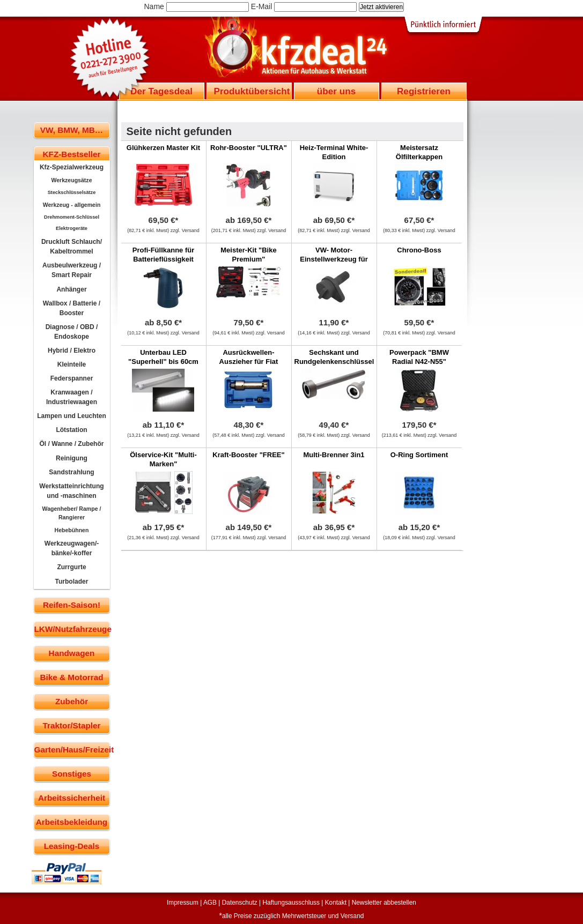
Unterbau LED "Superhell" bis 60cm (163, 357)
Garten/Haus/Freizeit (72, 750)
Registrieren (424, 91)
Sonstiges (72, 774)
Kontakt (336, 903)
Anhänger (71, 289)
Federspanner (72, 378)
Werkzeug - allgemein (72, 205)
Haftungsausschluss (291, 903)
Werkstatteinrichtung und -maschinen (71, 491)
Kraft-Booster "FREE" (248, 455)
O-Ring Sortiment (419, 455)
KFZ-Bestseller (72, 154)
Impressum (183, 903)
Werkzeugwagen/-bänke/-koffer (72, 548)
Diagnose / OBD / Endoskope (72, 332)
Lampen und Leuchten (72, 416)
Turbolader (71, 582)
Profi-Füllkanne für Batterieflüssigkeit (164, 255)
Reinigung (72, 458)
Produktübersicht (252, 91)
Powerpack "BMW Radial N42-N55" (419, 357)
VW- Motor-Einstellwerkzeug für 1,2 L (334, 259)
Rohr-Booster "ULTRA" (249, 148)
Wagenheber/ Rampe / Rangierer (72, 513)
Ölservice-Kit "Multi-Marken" (163, 459)
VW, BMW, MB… (72, 130)
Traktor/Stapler (72, 725)
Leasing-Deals (72, 846)
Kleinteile (72, 364)
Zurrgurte (71, 567)
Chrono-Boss (419, 250)
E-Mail (262, 6)
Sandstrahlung (71, 472)
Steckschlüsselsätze (72, 192)
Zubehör (72, 701)
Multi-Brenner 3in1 (334, 455)
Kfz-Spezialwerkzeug (72, 167)
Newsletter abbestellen (384, 903)
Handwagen (72, 653)
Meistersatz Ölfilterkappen (419, 152)
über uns (336, 91)
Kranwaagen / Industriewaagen (72, 397)
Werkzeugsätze (71, 180)
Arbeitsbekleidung (72, 822)
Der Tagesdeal (161, 91)
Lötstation (71, 430)
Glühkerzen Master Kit (163, 148)
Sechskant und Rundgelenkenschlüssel (334, 357)
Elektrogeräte (72, 228)
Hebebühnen (72, 530)
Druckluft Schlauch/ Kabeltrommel (72, 247)
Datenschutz (240, 903)
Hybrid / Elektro (72, 351)
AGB (210, 903)
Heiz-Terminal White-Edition (334, 152)
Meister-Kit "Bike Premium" (248, 255)
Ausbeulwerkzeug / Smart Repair (72, 270)
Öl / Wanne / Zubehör (71, 444)
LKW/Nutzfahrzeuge (72, 629)
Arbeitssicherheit (72, 798)
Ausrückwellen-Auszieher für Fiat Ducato (249, 362)
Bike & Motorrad (71, 677)
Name (154, 6)
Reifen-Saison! (72, 605)
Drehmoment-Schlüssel (72, 217)
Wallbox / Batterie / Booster (72, 308)
